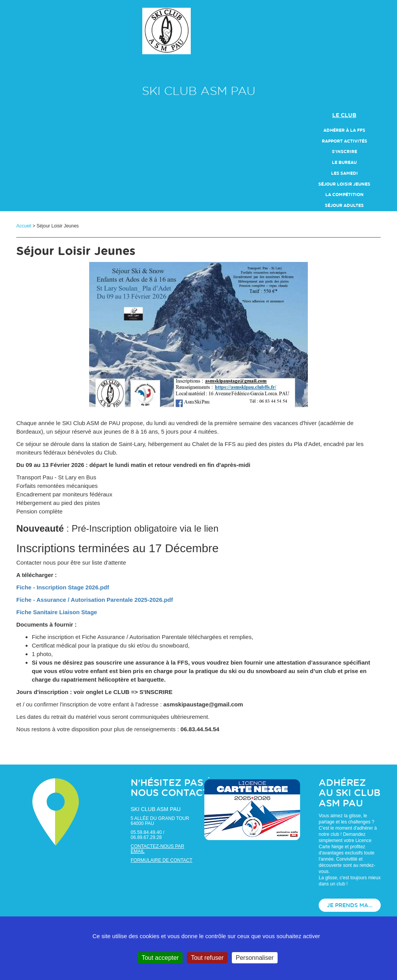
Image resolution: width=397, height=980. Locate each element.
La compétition (344, 195)
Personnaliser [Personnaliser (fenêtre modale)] (255, 958)
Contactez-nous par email (157, 849)
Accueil (24, 226)
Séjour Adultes (344, 206)
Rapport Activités (344, 141)
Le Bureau (344, 163)
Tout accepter (160, 958)
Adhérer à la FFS (344, 130)
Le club (344, 115)
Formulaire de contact (161, 860)
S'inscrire (344, 152)
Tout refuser (207, 958)
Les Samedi (344, 173)
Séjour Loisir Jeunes (344, 184)
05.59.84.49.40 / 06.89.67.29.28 (148, 835)
